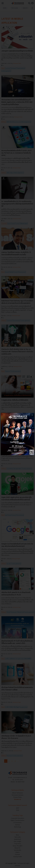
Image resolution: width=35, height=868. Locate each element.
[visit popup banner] (17, 434)
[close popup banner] (32, 415)
